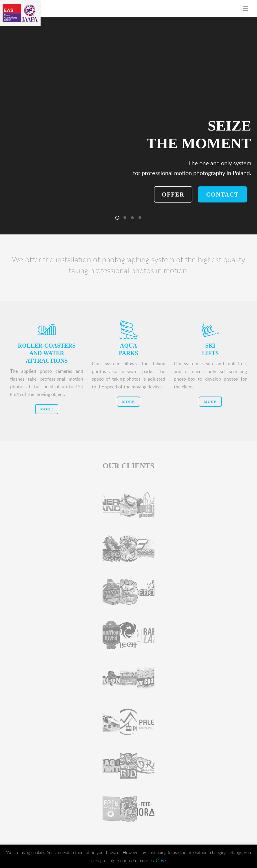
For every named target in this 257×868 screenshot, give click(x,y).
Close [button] (161, 860)
